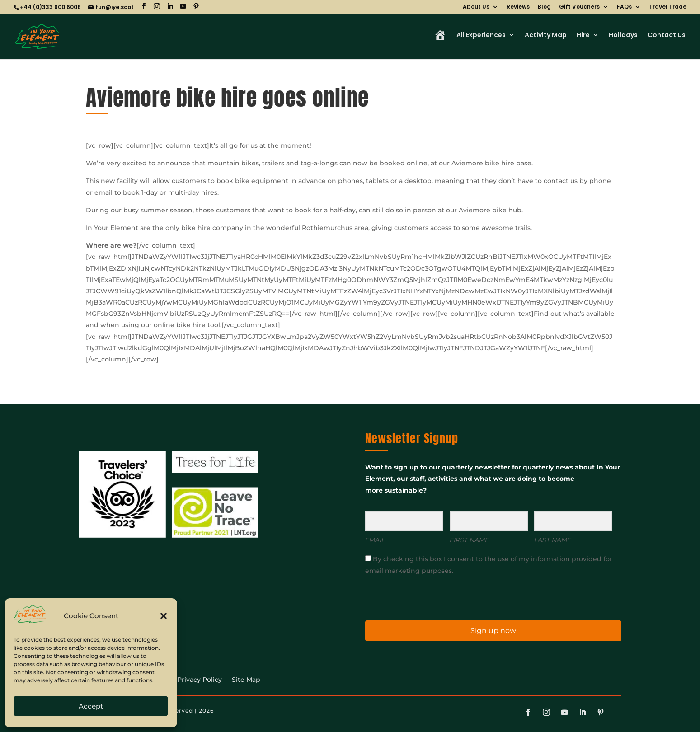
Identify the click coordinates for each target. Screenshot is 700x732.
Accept (91, 706)
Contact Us (667, 35)
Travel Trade (668, 7)
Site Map (246, 680)
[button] (164, 616)
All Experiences (481, 35)
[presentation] (421, 597)
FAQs (624, 7)
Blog (544, 7)
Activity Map (546, 35)
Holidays (623, 35)
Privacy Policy (200, 680)
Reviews (518, 7)
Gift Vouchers (579, 7)
